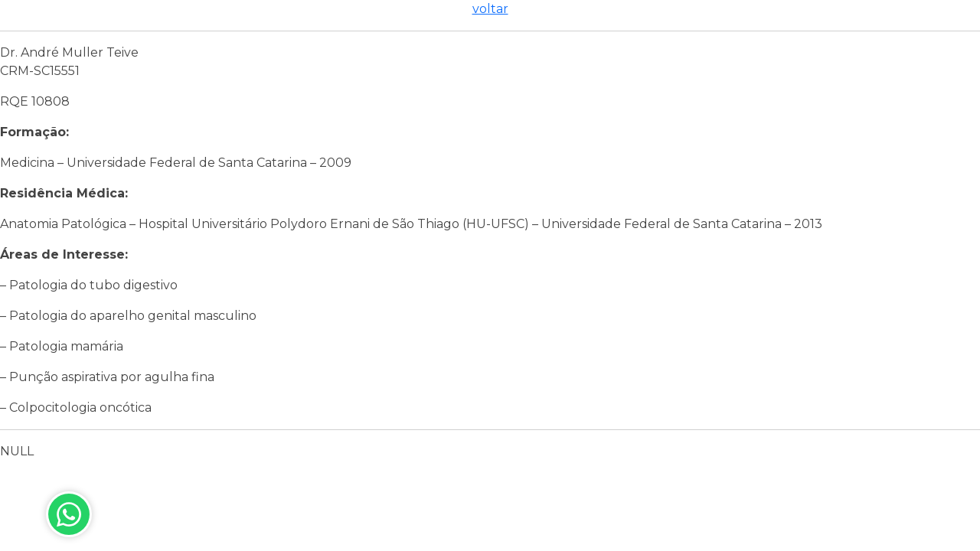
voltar (490, 9)
